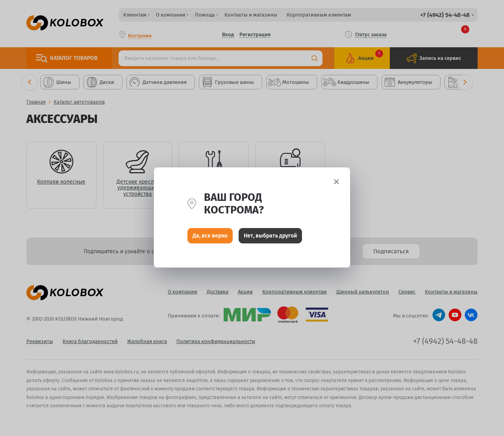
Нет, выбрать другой (270, 237)
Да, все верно (210, 237)
